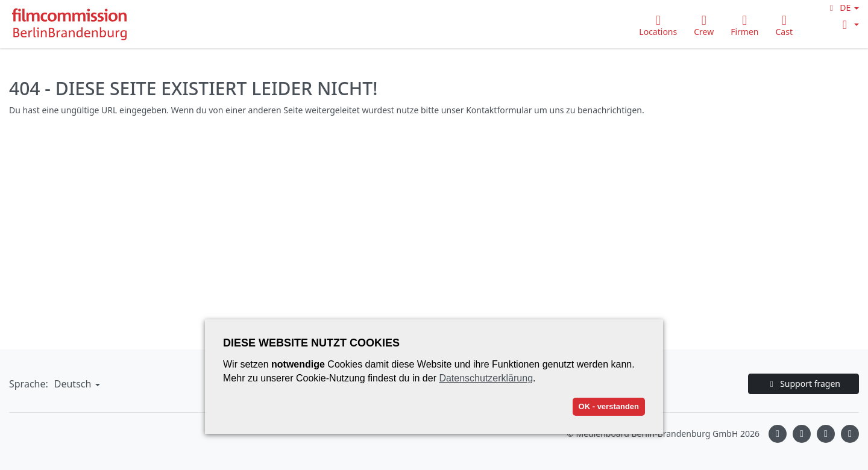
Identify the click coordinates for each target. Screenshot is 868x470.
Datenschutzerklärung (486, 378)
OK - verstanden (609, 406)
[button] (843, 8)
